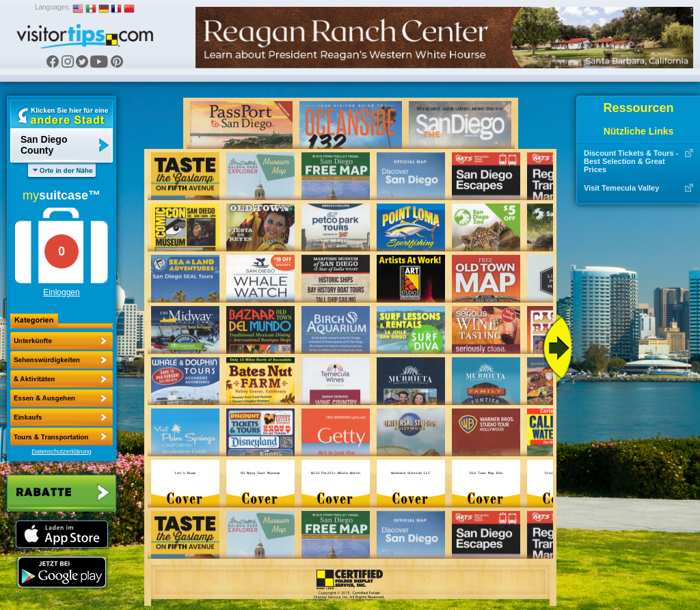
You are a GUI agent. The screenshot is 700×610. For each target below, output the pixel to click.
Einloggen (61, 292)
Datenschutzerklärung (62, 452)
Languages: (53, 7)
